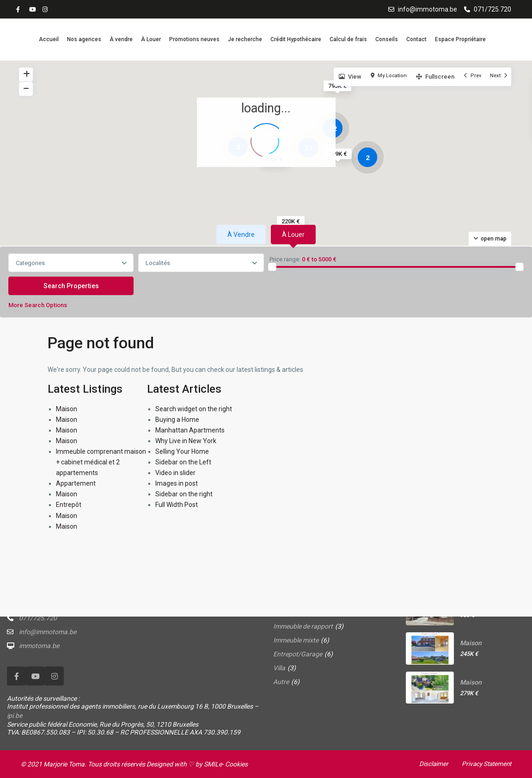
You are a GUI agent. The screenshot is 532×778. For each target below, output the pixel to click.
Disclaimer (430, 764)
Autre (281, 682)
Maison (67, 409)
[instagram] (46, 9)
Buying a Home (177, 420)
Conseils (387, 39)
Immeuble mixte (296, 640)
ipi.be (15, 716)
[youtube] (33, 9)
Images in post (177, 483)
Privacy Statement (485, 764)
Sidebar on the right (184, 494)
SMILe (213, 764)
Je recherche (245, 39)
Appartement (76, 483)
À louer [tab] (293, 235)
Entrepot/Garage (298, 654)
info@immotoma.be (428, 9)
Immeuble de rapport (303, 626)
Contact (416, 39)
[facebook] (20, 9)
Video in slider (175, 473)
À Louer (151, 39)
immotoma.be (39, 646)
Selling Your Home (182, 451)
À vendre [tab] (241, 235)
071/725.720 (492, 9)
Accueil (49, 39)
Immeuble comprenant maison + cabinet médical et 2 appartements (101, 462)
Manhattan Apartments (190, 430)
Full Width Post (177, 505)
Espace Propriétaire (460, 39)
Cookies (236, 764)
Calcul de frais (348, 39)
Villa (279, 668)
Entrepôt (69, 505)
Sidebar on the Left (183, 462)
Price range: (285, 259)
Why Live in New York (186, 441)
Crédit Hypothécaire (296, 39)
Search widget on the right (194, 409)
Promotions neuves (194, 39)
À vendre (121, 39)
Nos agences (84, 39)
